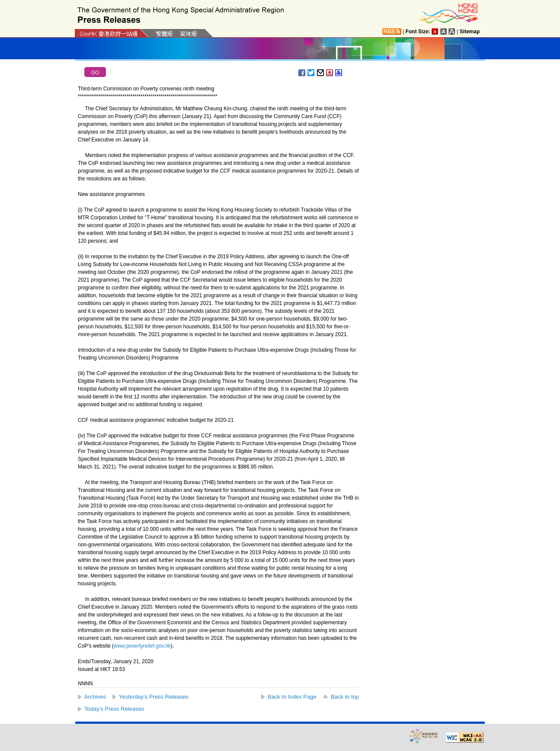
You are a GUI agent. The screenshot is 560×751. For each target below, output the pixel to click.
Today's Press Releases (114, 709)
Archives (95, 697)
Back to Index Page (292, 697)
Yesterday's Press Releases (154, 697)
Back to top (345, 697)
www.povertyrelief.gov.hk (142, 646)
